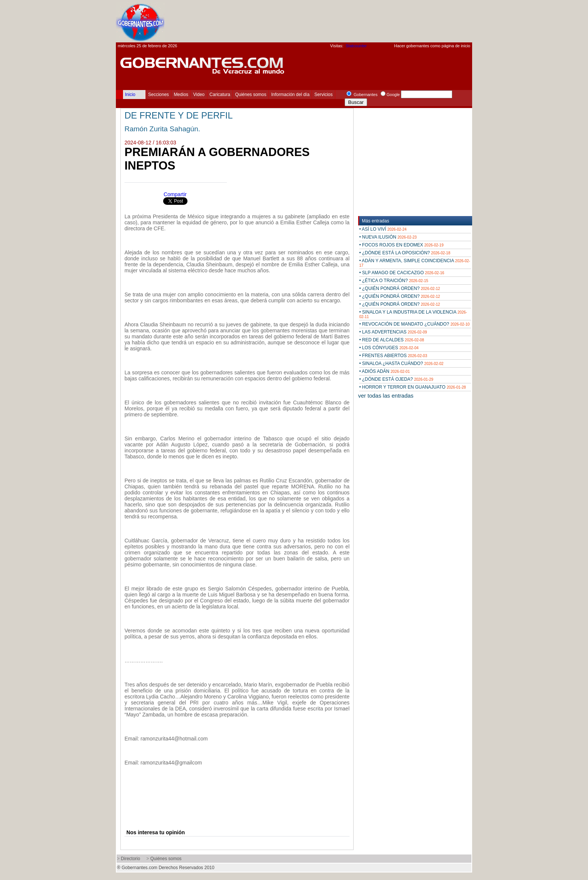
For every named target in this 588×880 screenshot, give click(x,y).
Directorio (130, 859)
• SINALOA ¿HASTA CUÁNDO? (401, 363)
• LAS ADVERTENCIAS (393, 332)
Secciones (158, 95)
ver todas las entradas (386, 396)
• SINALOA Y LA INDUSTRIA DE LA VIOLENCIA (413, 314)
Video (199, 95)
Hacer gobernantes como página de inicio (432, 46)
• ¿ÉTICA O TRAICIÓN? (394, 281)
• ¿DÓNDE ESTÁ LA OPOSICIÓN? (405, 253)
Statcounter (356, 46)
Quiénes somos (251, 95)
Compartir (175, 194)
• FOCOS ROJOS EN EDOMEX (401, 245)
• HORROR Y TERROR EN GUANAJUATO (412, 387)
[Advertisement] (336, 21)
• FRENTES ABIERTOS (393, 356)
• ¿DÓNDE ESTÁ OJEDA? (396, 379)
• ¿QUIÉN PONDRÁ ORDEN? (400, 288)
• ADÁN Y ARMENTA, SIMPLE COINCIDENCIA (415, 263)
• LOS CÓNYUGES (389, 348)
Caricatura (220, 95)
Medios (181, 95)
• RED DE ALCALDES (392, 340)
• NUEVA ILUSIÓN (388, 237)
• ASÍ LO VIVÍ (383, 229)
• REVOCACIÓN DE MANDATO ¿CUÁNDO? (414, 324)
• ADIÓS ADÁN (385, 371)
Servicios (323, 95)
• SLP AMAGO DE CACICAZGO (402, 273)
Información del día (290, 95)
